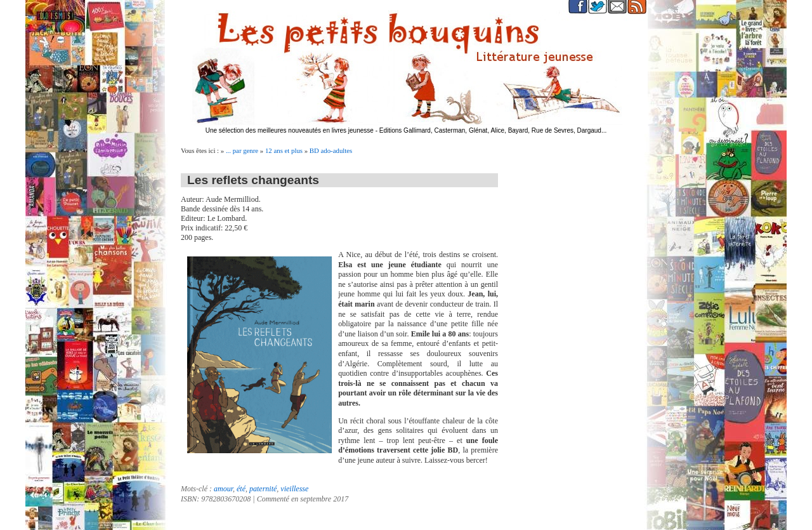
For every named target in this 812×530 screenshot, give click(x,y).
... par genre (242, 150)
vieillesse (294, 489)
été (241, 489)
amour (223, 489)
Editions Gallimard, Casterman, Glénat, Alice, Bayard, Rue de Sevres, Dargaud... (493, 130)
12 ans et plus (284, 150)
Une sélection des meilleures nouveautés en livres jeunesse (290, 130)
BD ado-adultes (331, 150)
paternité (263, 489)
